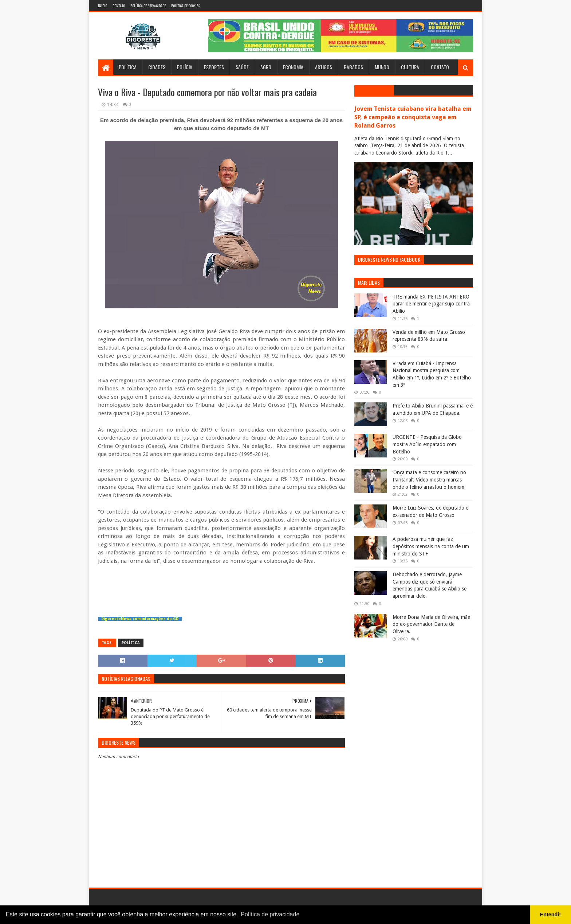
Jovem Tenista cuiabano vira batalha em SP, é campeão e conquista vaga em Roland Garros (413, 117)
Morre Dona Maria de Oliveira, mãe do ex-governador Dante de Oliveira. (431, 624)
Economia (293, 67)
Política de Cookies (186, 6)
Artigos (324, 67)
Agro (266, 67)
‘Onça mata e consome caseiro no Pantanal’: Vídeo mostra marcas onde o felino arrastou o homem (429, 479)
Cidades (157, 67)
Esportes (214, 67)
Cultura (410, 67)
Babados (353, 67)
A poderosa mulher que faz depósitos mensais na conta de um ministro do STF (431, 546)
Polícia (185, 67)
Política (128, 67)
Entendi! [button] (551, 915)
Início (103, 6)
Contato (119, 6)
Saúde (242, 67)
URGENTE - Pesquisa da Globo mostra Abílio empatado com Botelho (427, 444)
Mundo (382, 67)
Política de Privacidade (148, 6)
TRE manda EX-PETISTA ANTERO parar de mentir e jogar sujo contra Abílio (431, 304)
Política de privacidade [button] (270, 914)
